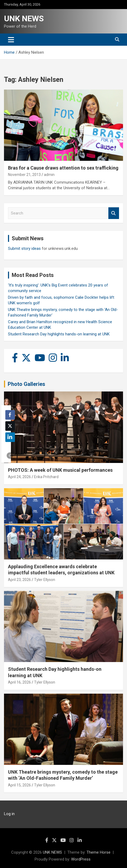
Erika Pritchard (46, 477)
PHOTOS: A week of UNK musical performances (60, 470)
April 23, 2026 (19, 580)
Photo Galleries (26, 384)
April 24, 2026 (19, 477)
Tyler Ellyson (45, 580)
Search (114, 213)
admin (49, 175)
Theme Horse (99, 852)
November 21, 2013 (24, 175)
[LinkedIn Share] (10, 437)
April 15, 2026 (19, 785)
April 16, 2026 (19, 682)
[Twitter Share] (10, 426)
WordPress (81, 859)
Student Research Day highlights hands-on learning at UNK (59, 334)
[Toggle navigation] (11, 40)
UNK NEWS (24, 18)
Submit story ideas (24, 248)
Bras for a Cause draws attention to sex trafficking (63, 168)
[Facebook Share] (10, 415)
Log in (9, 814)
